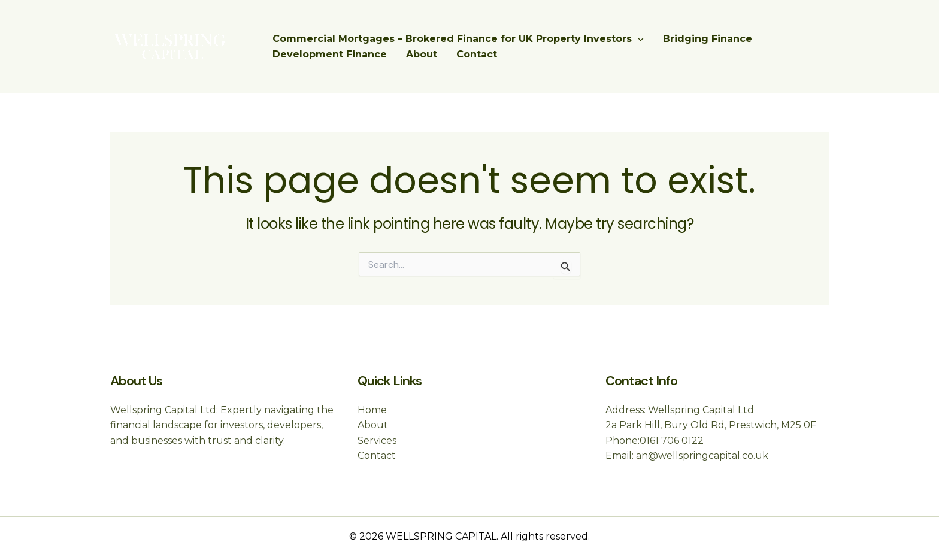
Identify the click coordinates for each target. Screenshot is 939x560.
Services (377, 441)
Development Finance (330, 54)
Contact (477, 54)
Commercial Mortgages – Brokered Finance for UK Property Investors (458, 39)
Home (372, 410)
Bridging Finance (708, 39)
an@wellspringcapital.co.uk (702, 455)
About (422, 54)
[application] (638, 39)
